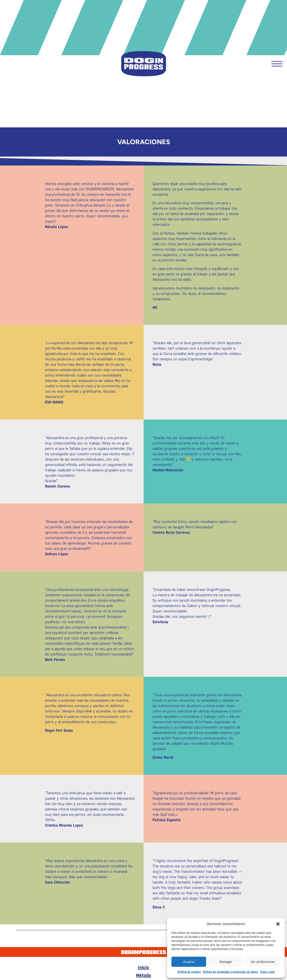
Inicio (143, 967)
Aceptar (189, 962)
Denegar (226, 962)
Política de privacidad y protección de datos (230, 972)
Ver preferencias (263, 962)
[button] (278, 924)
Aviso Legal (267, 972)
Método (143, 975)
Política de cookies (189, 972)
